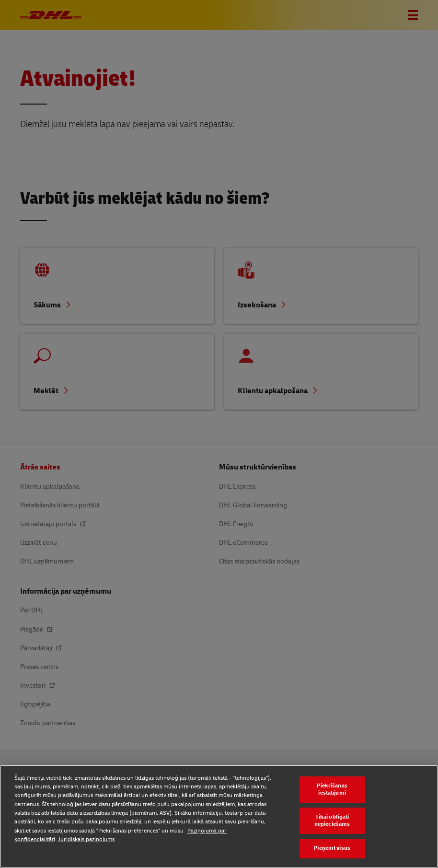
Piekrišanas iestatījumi (332, 789)
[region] (219, 816)
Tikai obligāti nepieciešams (332, 821)
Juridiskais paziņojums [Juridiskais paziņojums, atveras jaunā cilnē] (86, 839)
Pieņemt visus (332, 848)
